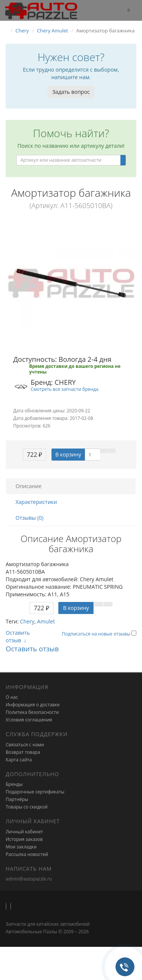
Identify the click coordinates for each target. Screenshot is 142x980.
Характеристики (36, 502)
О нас (12, 697)
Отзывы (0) (30, 518)
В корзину (68, 454)
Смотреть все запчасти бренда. (65, 389)
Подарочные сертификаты (35, 792)
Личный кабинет (24, 832)
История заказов (24, 839)
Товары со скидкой (27, 807)
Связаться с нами (25, 745)
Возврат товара (23, 752)
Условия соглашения (29, 720)
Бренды (14, 784)
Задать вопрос (71, 92)
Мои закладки (21, 847)
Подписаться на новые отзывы (97, 634)
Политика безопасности (32, 712)
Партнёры (17, 799)
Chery (27, 621)
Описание (29, 486)
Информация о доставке (33, 705)
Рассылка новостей (27, 854)
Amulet (46, 621)
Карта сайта (19, 760)
